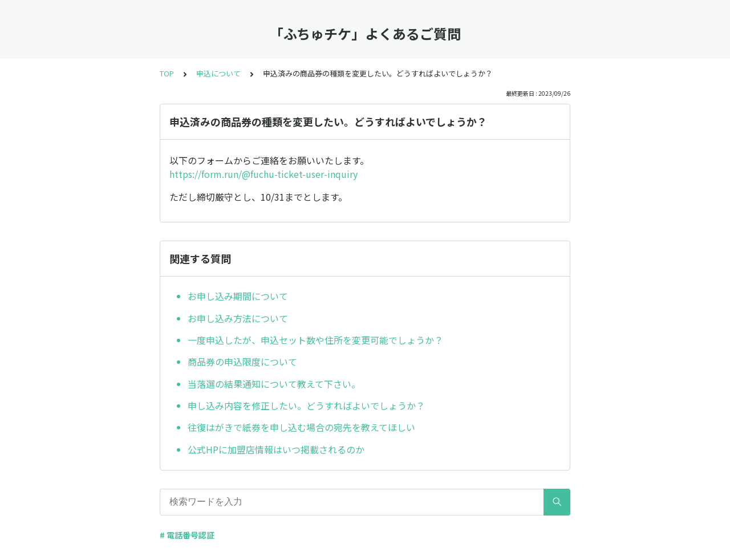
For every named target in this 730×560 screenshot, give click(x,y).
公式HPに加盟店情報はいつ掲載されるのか (276, 449)
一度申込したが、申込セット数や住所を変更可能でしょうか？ (315, 340)
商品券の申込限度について (242, 362)
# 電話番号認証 (187, 535)
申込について (218, 73)
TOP (167, 73)
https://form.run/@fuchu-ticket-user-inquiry (263, 174)
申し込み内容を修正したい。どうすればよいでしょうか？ (306, 405)
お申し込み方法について (238, 318)
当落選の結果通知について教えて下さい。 (274, 384)
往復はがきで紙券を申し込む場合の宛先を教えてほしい (301, 427)
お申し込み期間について (238, 296)
